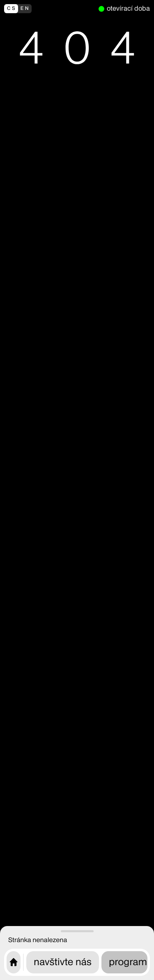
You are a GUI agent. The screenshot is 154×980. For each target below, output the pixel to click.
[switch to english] (49, 9)
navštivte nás (63, 962)
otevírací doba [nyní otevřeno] (128, 8)
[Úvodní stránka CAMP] (14, 962)
